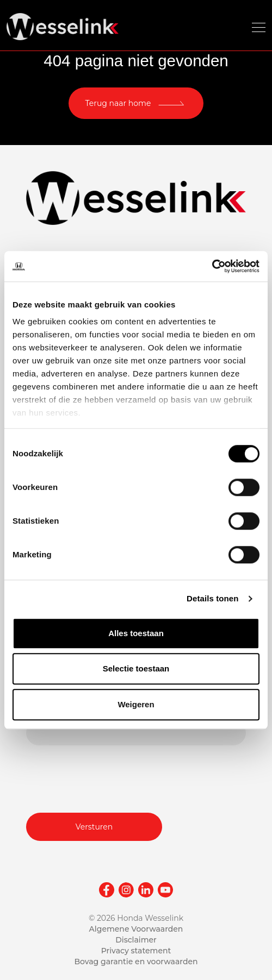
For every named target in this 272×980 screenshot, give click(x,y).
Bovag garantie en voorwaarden (136, 962)
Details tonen (212, 598)
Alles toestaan (136, 633)
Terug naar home (118, 103)
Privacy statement (136, 951)
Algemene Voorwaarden (136, 929)
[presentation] (109, 777)
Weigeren (136, 704)
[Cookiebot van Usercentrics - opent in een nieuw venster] (212, 266)
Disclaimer (136, 940)
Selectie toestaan (136, 668)
